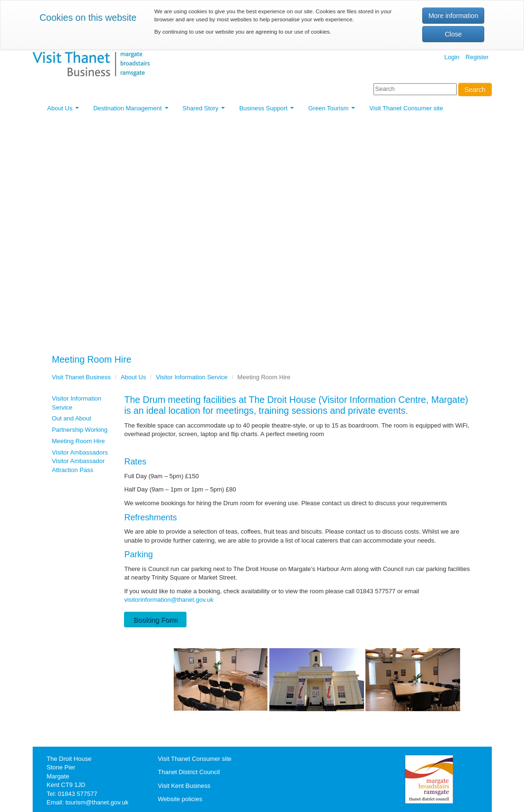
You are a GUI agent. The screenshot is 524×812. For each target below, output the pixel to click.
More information (453, 16)
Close (453, 34)
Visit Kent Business (184, 786)
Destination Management (132, 111)
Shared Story (206, 111)
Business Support (268, 111)
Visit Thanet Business (82, 377)
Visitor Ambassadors (80, 452)
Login (452, 57)
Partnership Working (80, 430)
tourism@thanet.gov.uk (97, 802)
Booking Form (155, 620)
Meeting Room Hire (79, 441)
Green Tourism (333, 111)
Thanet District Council (189, 772)
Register (477, 57)
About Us (65, 111)
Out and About (72, 418)
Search (475, 89)
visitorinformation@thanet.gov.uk (169, 600)
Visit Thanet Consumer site (406, 108)
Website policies (180, 799)
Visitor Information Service (192, 377)
